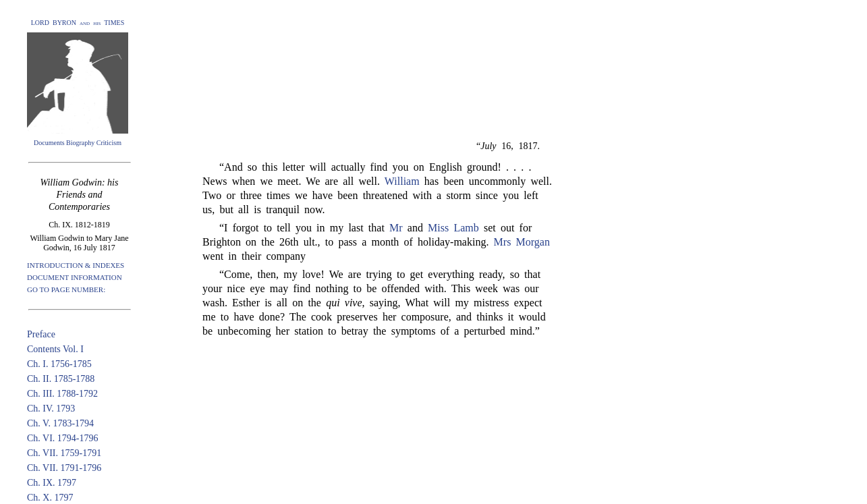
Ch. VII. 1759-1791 (64, 453)
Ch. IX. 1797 (52, 483)
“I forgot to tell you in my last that (304, 228)
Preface (41, 334)
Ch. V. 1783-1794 (60, 423)
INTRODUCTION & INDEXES (76, 265)
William (402, 181)
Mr (396, 228)
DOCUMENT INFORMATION (75, 277)
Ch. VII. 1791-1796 (64, 468)
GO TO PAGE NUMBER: (66, 289)
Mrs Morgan (522, 242)
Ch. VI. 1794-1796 (63, 438)
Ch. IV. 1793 (51, 409)
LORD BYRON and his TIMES (78, 23)
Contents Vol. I (55, 349)
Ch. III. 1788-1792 (62, 394)
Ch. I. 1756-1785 (59, 364)
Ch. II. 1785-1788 (61, 379)
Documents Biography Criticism (78, 143)
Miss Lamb (453, 228)
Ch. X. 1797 (50, 498)
